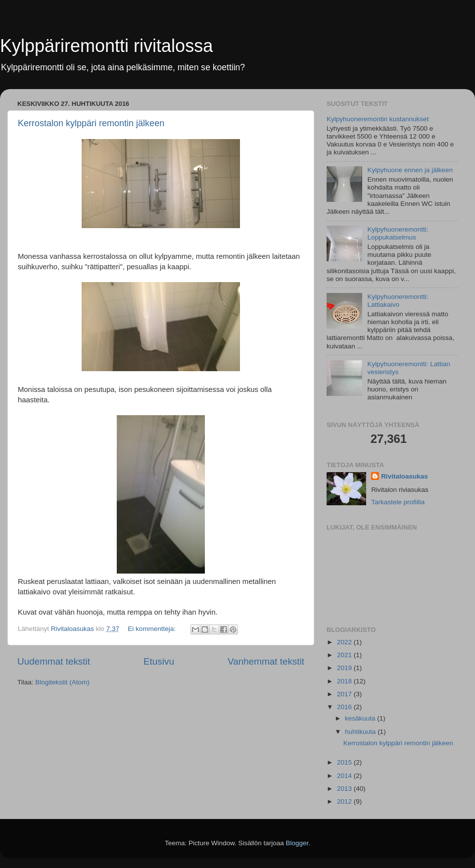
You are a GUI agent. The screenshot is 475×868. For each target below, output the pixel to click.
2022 (345, 642)
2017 (345, 694)
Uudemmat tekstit (54, 661)
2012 (345, 801)
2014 (345, 776)
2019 (345, 668)
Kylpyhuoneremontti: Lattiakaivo (398, 301)
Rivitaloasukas (404, 476)
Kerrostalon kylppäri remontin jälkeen (91, 123)
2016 (345, 707)
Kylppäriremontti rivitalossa (106, 46)
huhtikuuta (361, 732)
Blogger (297, 843)
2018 (345, 681)
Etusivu (159, 661)
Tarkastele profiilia (398, 502)
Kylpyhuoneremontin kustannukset (378, 119)
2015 (345, 762)
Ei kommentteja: (153, 629)
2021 (345, 655)
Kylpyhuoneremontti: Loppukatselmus (398, 233)
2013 (345, 789)
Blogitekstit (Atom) (62, 682)
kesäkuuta (361, 718)
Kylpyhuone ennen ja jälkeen (410, 170)
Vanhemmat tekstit (266, 661)
